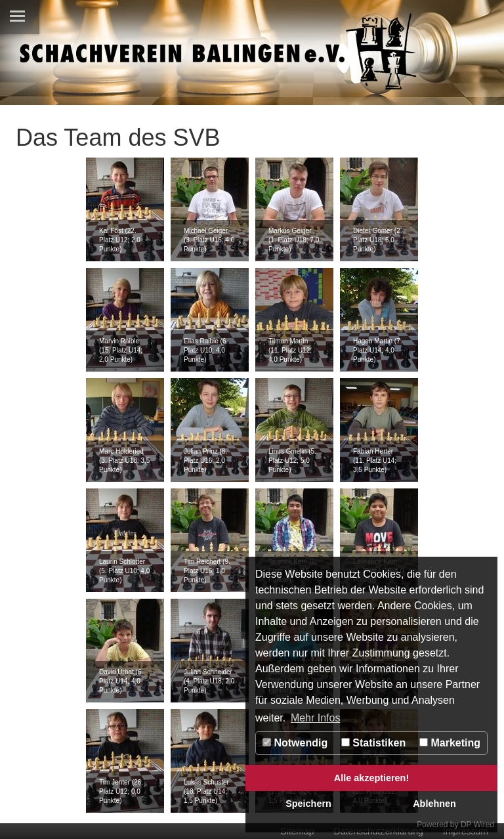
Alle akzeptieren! (371, 778)
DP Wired (477, 825)
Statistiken (373, 743)
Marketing (450, 743)
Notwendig (295, 743)
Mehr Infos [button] (316, 718)
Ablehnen (434, 804)
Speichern (308, 804)
